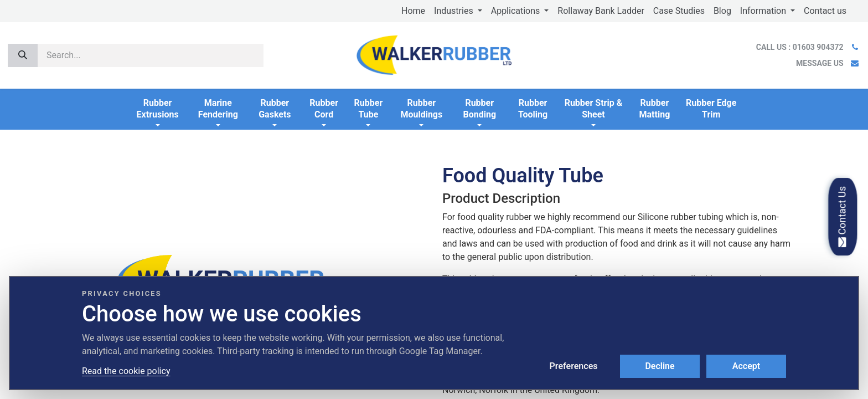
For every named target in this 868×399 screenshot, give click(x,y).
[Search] (23, 55)
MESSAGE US (820, 63)
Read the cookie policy (126, 371)
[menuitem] (413, 11)
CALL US (801, 47)
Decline (660, 366)
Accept (746, 366)
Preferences (574, 366)
